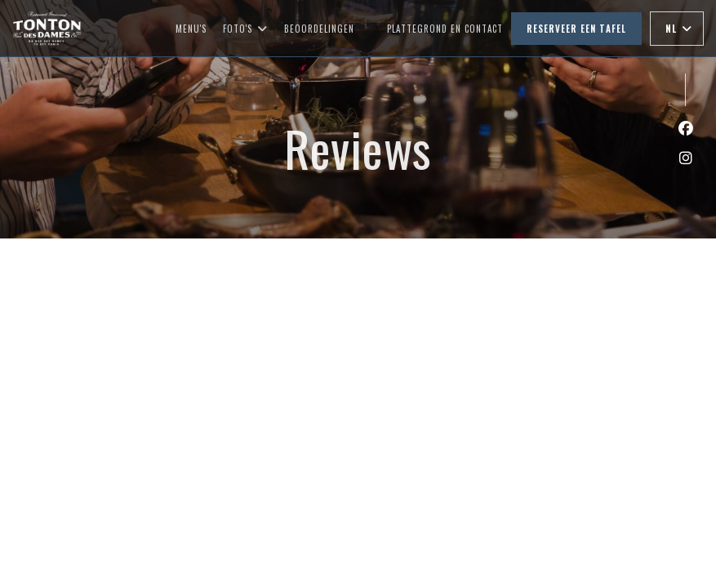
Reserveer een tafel (576, 29)
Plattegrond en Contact (445, 29)
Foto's (245, 29)
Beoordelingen (319, 29)
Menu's (191, 29)
